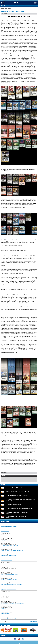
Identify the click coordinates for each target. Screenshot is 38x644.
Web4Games (32, 642)
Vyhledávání (32, 3)
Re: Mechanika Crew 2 (5, 531)
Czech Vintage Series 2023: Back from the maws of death (11, 584)
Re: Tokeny (3, 565)
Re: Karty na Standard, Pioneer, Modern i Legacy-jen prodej (12, 551)
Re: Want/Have (4, 609)
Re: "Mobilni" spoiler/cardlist (6, 541)
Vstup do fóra (33, 621)
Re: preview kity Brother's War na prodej (8, 589)
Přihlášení (15, 2)
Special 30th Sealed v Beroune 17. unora (8, 555)
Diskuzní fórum (5, 521)
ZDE (2, 479)
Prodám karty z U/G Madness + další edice (9, 580)
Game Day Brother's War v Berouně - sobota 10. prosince (12, 599)
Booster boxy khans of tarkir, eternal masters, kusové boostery (13, 604)
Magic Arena (3, 535)
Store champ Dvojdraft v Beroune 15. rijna (9, 618)
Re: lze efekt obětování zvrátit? (7, 560)
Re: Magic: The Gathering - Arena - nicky (8, 536)
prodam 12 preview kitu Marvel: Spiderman (9, 526)
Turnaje (3, 485)
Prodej (2, 594)
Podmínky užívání (23, 642)
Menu (35, 3)
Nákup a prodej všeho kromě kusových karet (9, 525)
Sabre (19, 643)
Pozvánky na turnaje (4, 554)
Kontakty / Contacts (6, 642)
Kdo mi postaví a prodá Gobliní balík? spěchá (9, 546)
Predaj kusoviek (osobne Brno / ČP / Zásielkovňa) (10, 575)
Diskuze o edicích (4, 540)
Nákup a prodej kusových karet (6, 549)
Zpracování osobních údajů (15, 642)
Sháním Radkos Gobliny (5, 613)
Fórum (18, 2)
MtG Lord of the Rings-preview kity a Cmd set (9, 570)
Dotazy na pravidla (4, 530)
